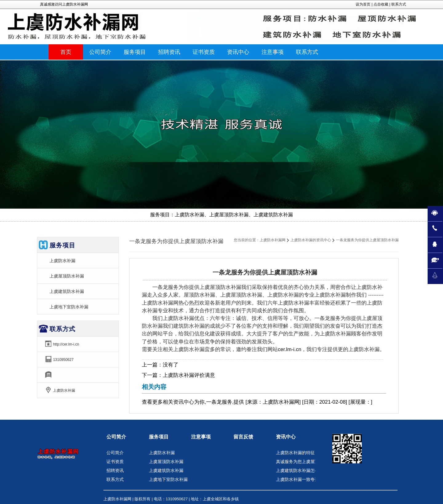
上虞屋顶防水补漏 (67, 276)
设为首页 (363, 4)
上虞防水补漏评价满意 (189, 375)
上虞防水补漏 (62, 261)
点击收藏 (381, 4)
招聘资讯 (115, 470)
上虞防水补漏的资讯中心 (311, 240)
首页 (66, 52)
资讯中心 (184, 402)
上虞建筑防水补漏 (67, 291)
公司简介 (116, 437)
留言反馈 (243, 437)
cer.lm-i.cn (289, 349)
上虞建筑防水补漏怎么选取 (302, 470)
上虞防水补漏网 (273, 240)
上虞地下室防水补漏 (69, 307)
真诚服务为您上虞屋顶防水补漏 (306, 462)
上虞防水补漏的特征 (295, 453)
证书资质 (115, 462)
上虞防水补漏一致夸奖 (297, 479)
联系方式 (399, 4)
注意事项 (201, 437)
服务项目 (159, 437)
